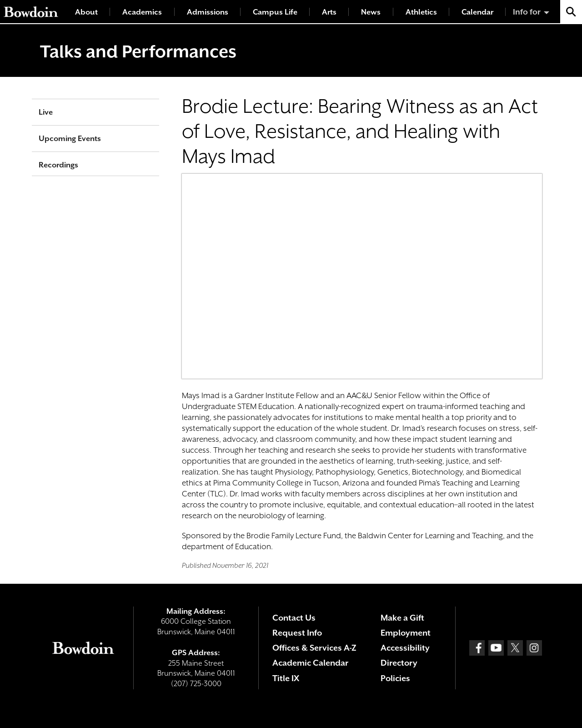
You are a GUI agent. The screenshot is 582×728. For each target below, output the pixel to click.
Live (46, 112)
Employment (406, 633)
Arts (329, 12)
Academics (142, 12)
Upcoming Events (70, 139)
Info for (527, 12)
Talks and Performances (138, 51)
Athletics (421, 12)
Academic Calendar (310, 663)
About (86, 12)
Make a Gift (402, 618)
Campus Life (275, 12)
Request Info (297, 633)
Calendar (477, 12)
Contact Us (294, 618)
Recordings (58, 165)
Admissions (208, 12)
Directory (399, 663)
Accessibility (405, 648)
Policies (395, 678)
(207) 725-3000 (196, 684)
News (371, 12)
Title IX (286, 678)
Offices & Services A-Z (314, 648)
